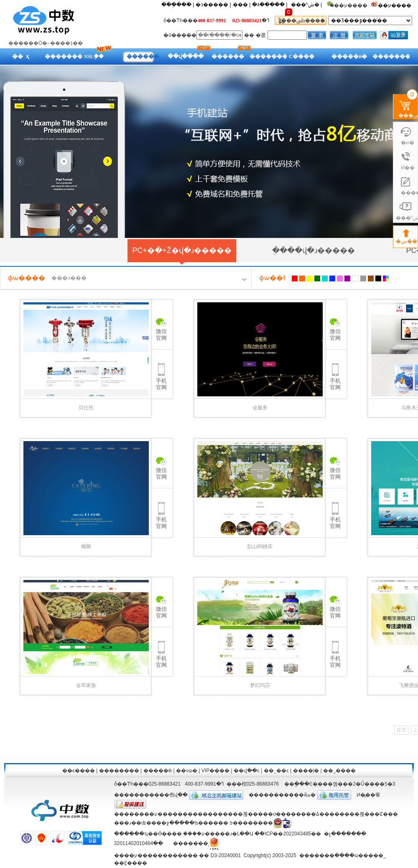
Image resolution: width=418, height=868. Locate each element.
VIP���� (215, 771)
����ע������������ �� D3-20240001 (177, 855)
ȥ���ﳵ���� (301, 20)
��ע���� (395, 5)
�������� (119, 771)
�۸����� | (270, 5)
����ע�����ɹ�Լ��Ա (218, 834)
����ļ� (306, 771)
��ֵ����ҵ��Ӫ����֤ (148, 834)
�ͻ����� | (213, 5)
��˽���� (339, 771)
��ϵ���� (79, 771)
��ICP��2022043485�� (288, 834)
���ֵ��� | (178, 5)
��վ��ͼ (247, 771)
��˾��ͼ (276, 771)
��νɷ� (187, 771)
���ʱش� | (306, 5)
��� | (242, 5)
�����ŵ (158, 771)
